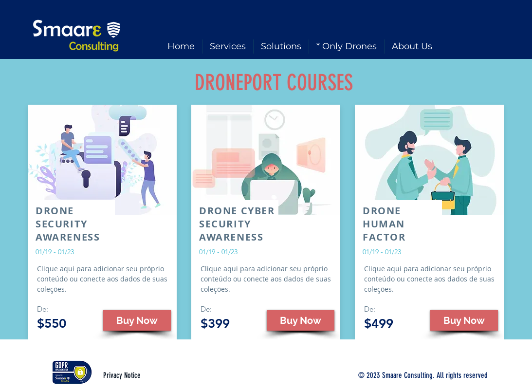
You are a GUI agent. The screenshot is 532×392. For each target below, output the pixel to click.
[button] (137, 320)
